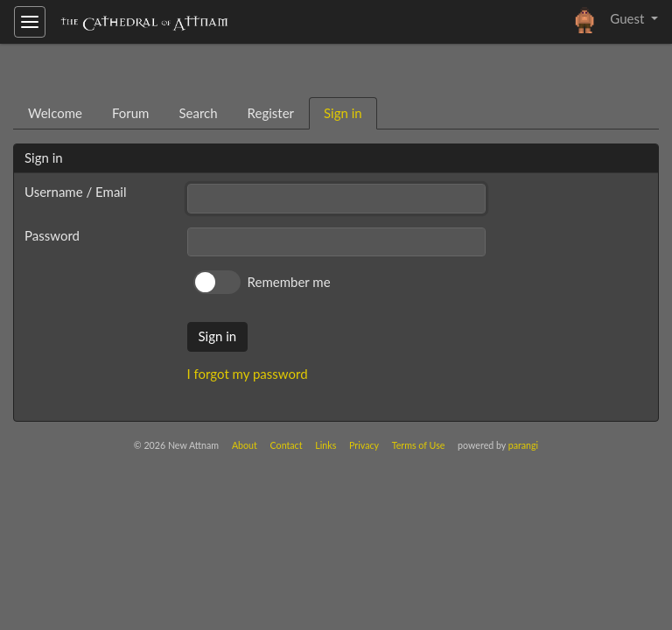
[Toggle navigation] (30, 22)
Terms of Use (419, 445)
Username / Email (75, 192)
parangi (523, 445)
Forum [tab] (131, 113)
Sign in (218, 336)
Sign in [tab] (343, 113)
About (245, 445)
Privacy (364, 445)
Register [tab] (271, 113)
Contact (287, 445)
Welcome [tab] (55, 113)
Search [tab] (198, 113)
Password (52, 235)
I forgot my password (248, 374)
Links (325, 445)
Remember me (289, 282)
